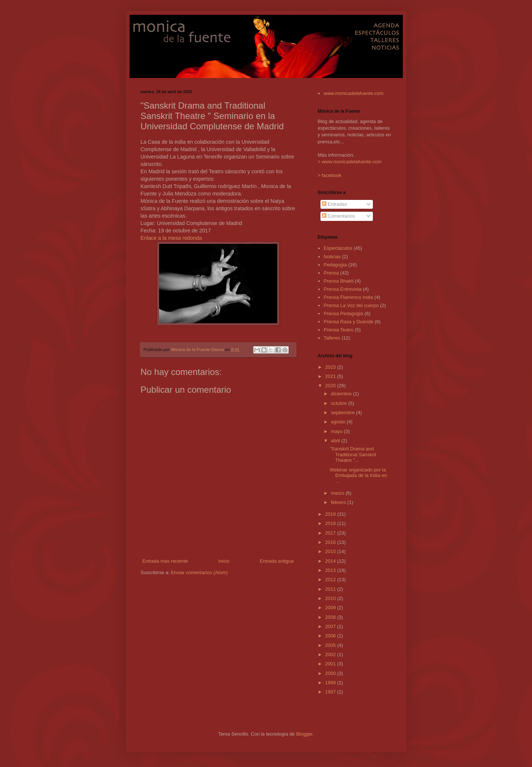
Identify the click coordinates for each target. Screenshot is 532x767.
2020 (331, 386)
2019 (331, 514)
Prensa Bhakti (339, 281)
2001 (331, 664)
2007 (331, 626)
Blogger (304, 734)
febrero (339, 502)
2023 (331, 367)
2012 (331, 579)
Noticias (332, 257)
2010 (331, 598)
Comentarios (338, 216)
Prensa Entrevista (343, 289)
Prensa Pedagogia (344, 313)
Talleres (332, 338)
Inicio (224, 561)
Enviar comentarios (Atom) (199, 572)
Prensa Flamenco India (349, 297)
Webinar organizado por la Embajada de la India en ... (358, 475)
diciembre (342, 394)
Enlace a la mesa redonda (171, 238)
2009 (331, 608)
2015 (331, 551)
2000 (331, 673)
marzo (338, 493)
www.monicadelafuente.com (354, 93)
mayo (337, 431)
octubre (339, 403)
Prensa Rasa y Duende (349, 322)
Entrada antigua (277, 561)
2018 (331, 523)
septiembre (343, 413)
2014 (331, 561)
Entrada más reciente (165, 561)
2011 (331, 589)
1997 (331, 692)
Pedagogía (335, 265)
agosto (339, 422)
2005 (331, 645)
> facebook (330, 175)
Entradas (334, 204)
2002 (331, 654)
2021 (331, 376)
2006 (331, 636)
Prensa (331, 273)
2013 (331, 570)
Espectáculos (338, 248)
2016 (331, 542)
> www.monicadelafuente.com (350, 162)
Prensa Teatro (339, 330)
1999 (331, 683)
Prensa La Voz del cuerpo (351, 305)
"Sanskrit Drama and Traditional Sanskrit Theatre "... (353, 454)
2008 (331, 617)
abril (336, 441)
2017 (331, 533)
